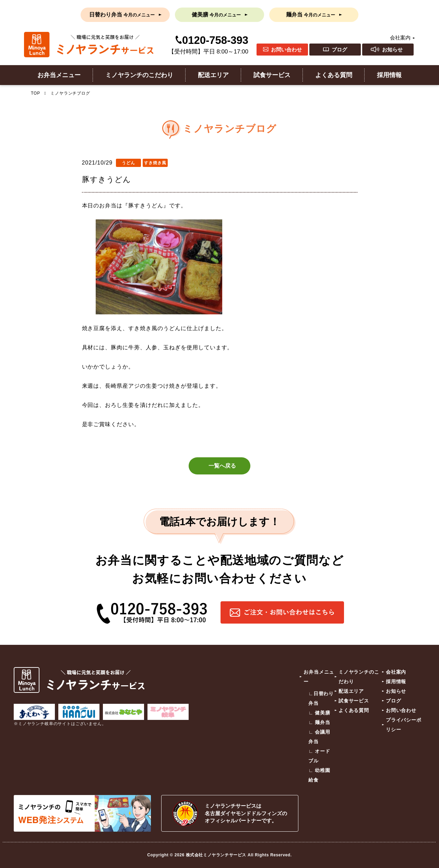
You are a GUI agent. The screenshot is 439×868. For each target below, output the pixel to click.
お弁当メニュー (59, 75)
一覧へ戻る (222, 466)
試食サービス (272, 75)
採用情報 (389, 75)
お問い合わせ (286, 50)
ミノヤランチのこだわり (139, 75)
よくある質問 (334, 75)
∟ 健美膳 (319, 713)
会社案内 (400, 38)
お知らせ (392, 50)
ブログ (339, 50)
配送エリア (213, 75)
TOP (35, 93)
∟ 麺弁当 (319, 722)
